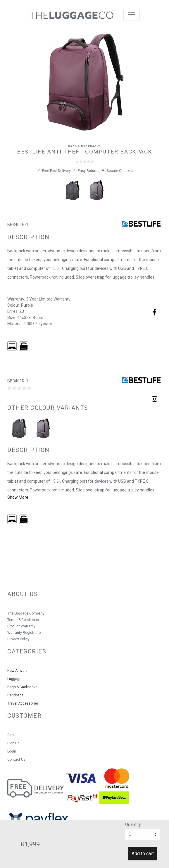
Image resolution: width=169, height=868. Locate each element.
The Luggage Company (26, 613)
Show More (18, 497)
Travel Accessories (23, 703)
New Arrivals (17, 671)
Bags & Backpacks (85, 146)
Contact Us (16, 760)
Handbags (15, 695)
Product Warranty (21, 626)
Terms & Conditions (23, 620)
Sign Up (13, 743)
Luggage (14, 679)
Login (12, 751)
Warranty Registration (25, 633)
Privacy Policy (18, 639)
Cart (11, 735)
